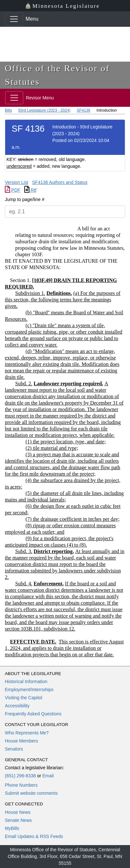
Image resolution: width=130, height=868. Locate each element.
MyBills (12, 828)
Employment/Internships (29, 690)
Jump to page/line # (25, 199)
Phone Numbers (21, 785)
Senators (14, 749)
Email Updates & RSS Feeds (34, 836)
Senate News (18, 820)
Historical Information (26, 681)
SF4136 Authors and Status (60, 182)
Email (48, 776)
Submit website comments (31, 793)
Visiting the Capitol (24, 698)
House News (18, 812)
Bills (8, 110)
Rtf (30, 190)
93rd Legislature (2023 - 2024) (44, 110)
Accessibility (17, 706)
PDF (13, 190)
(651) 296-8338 (20, 776)
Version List (16, 182)
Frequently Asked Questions (33, 714)
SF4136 (83, 110)
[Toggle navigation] (14, 19)
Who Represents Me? (27, 733)
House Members (22, 741)
